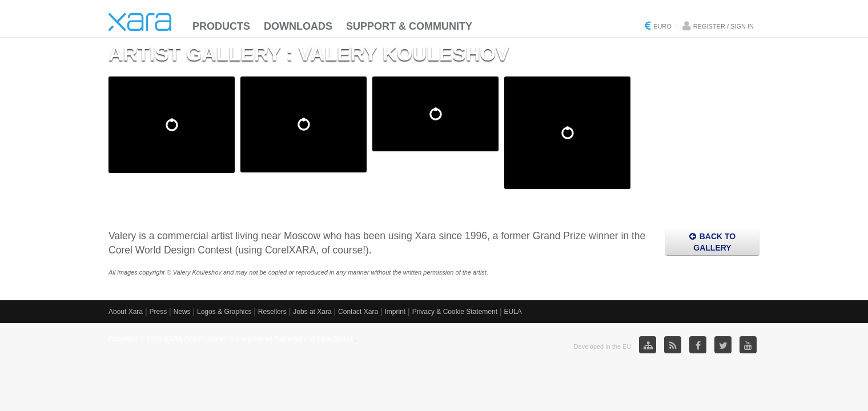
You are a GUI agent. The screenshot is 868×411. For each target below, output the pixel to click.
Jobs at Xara (312, 312)
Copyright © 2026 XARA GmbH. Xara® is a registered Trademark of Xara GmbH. (232, 339)
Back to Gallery (712, 242)
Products (221, 26)
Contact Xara (358, 312)
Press (158, 312)
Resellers (272, 312)
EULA (513, 312)
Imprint (395, 312)
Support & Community (409, 26)
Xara (140, 22)
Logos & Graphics (224, 312)
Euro (662, 26)
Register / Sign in (724, 26)
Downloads (298, 26)
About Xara (126, 312)
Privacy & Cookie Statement (455, 312)
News (182, 312)
